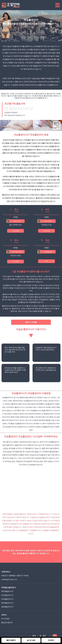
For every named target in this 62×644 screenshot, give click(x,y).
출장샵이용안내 (7, 623)
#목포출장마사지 (7, 591)
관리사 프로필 (31, 322)
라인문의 (51, 640)
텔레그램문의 (11, 640)
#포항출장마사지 (7, 599)
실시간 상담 (31, 640)
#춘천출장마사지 (7, 603)
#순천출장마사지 (7, 595)
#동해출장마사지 (7, 607)
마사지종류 (5, 619)
